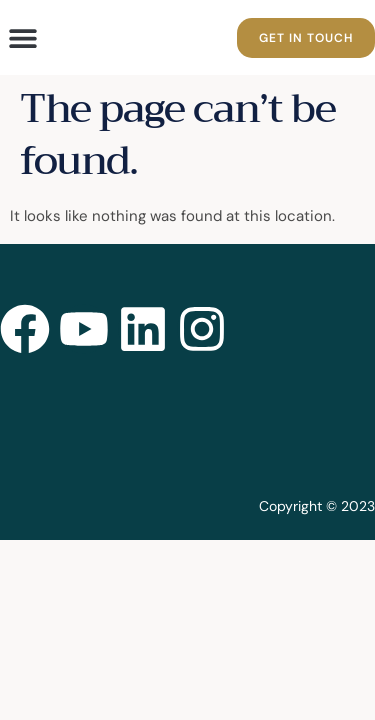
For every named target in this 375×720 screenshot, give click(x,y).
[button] (22, 37)
